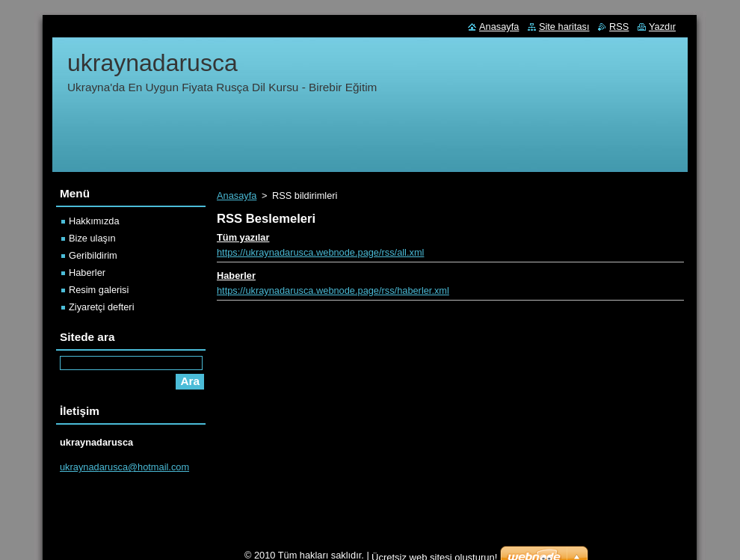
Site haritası (564, 27)
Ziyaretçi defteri (101, 307)
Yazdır (662, 27)
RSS (619, 27)
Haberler (236, 276)
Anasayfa (237, 196)
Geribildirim (93, 255)
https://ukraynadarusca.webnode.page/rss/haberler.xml (333, 290)
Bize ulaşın (92, 238)
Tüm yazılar (243, 237)
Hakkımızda (94, 221)
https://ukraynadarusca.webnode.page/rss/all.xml (320, 252)
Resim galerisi (99, 290)
